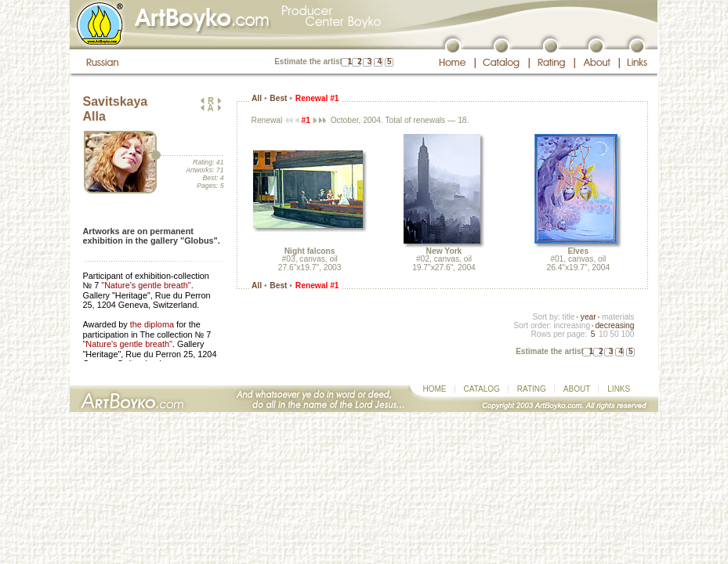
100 (627, 334)
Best (278, 98)
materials (618, 317)
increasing (572, 325)
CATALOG (482, 389)
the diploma (152, 324)
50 (614, 334)
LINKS (619, 389)
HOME (435, 389)
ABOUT (577, 389)
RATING (532, 389)
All (257, 98)
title (569, 317)
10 (603, 334)
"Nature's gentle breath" (146, 285)
